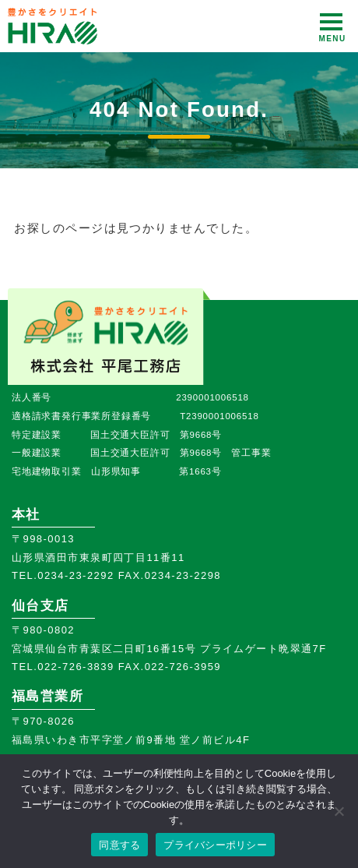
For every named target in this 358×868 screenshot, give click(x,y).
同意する (119, 845)
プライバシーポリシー (215, 845)
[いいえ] (339, 811)
